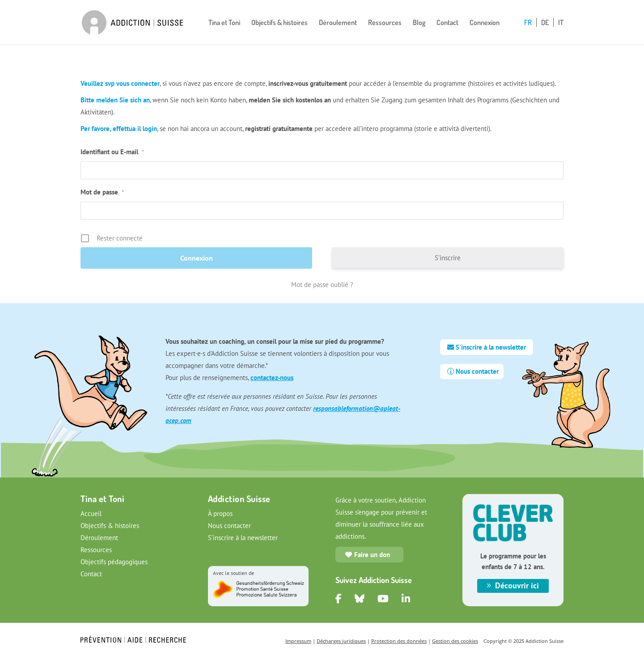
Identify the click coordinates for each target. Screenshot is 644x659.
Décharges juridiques (341, 641)
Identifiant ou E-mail (112, 152)
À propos (220, 513)
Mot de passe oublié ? (322, 285)
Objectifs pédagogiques (114, 562)
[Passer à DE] (547, 32)
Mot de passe (102, 192)
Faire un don (372, 555)
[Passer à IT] (561, 32)
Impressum (298, 641)
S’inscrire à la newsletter (243, 538)
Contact (447, 23)
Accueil (91, 513)
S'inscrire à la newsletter (491, 347)
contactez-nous (272, 378)
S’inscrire (448, 258)
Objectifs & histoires (280, 23)
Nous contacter (477, 371)
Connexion (485, 23)
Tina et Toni (224, 23)
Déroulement (338, 23)
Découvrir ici (517, 585)
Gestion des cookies (455, 641)
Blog (419, 23)
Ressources (385, 23)
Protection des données (399, 641)
